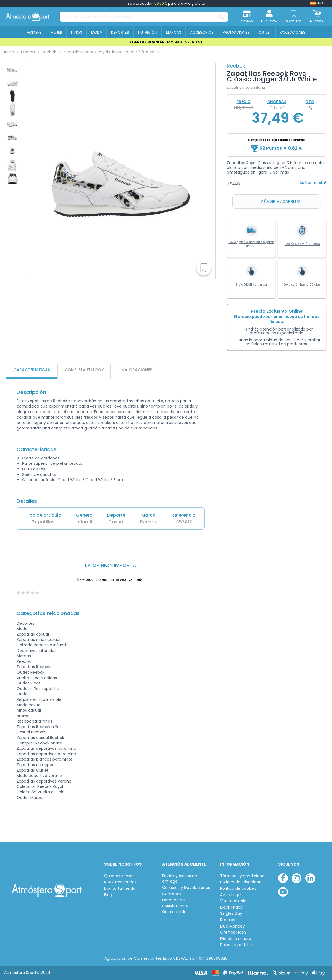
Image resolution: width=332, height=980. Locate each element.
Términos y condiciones (243, 876)
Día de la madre (236, 939)
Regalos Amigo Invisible (39, 699)
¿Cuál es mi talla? (312, 183)
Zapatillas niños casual (38, 639)
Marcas (24, 656)
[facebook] (283, 878)
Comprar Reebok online (39, 743)
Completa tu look (84, 370)
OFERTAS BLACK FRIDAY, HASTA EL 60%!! (166, 42)
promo (23, 716)
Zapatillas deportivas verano (44, 781)
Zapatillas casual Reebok (40, 737)
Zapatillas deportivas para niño (46, 748)
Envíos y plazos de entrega (180, 879)
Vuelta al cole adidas (37, 678)
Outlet (23, 694)
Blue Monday (232, 926)
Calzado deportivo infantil (42, 645)
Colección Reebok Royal (40, 786)
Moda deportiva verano (39, 776)
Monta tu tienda (120, 888)
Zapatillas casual (33, 634)
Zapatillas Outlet (33, 770)
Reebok (236, 66)
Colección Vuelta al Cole (41, 792)
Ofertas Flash (233, 932)
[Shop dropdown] (317, 3)
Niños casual (29, 710)
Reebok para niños (34, 721)
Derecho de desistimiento (175, 903)
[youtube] (283, 892)
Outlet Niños (29, 683)
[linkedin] (310, 878)
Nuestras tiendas (120, 882)
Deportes (26, 623)
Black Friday (231, 907)
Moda (22, 629)
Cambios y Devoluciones (186, 888)
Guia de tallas (175, 912)
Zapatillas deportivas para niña (46, 754)
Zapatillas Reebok (33, 667)
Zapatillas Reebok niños (39, 727)
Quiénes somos (119, 876)
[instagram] (297, 878)
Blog (108, 895)
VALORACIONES (137, 370)
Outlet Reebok (31, 672)
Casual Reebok (31, 732)
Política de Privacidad (241, 882)
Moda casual (29, 705)
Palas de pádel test (239, 945)
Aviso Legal (231, 895)
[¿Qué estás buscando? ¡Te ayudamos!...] (221, 17)
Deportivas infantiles (37, 651)
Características (32, 370)
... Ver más (279, 172)
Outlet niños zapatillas (38, 689)
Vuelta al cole (233, 901)
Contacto (172, 894)
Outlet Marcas (31, 797)
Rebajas (228, 920)
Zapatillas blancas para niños (45, 759)
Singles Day (231, 913)
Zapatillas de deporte (37, 765)
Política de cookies (238, 888)
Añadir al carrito (277, 202)
